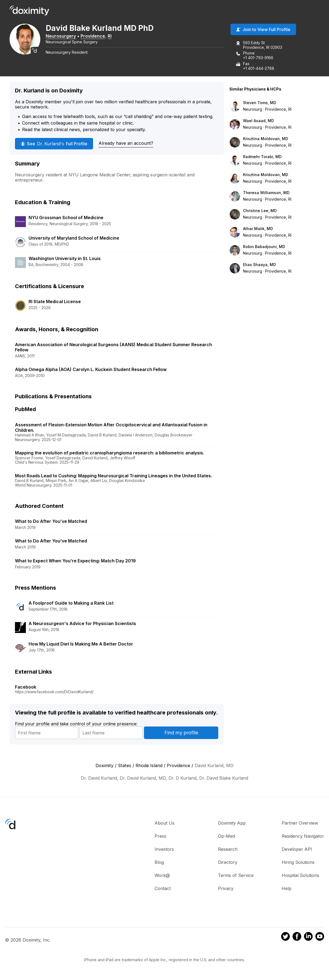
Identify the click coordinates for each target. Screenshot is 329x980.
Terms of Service (236, 876)
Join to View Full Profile (263, 30)
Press (160, 836)
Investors (164, 849)
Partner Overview (300, 823)
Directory (228, 863)
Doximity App (232, 823)
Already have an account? (126, 143)
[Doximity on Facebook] (297, 937)
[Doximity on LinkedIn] (308, 937)
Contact (163, 889)
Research (228, 849)
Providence (95, 36)
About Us (164, 823)
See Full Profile (54, 144)
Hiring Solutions (298, 863)
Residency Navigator (303, 836)
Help (287, 889)
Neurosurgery (63, 36)
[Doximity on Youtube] (320, 937)
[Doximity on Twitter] (285, 937)
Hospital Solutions (300, 876)
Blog (159, 863)
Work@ (162, 876)
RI (112, 36)
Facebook (26, 687)
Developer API (297, 849)
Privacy (226, 889)
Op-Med (226, 836)
